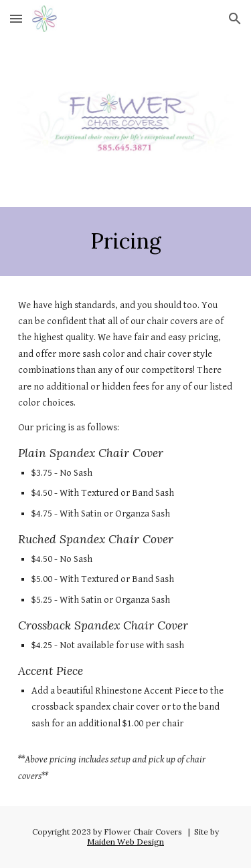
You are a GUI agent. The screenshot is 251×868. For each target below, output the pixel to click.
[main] (126, 241)
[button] (16, 18)
